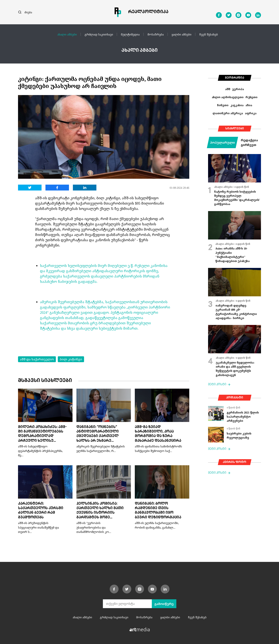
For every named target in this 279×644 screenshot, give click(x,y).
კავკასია (237, 105)
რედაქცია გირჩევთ (249, 142)
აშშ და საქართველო (37, 359)
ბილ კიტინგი (71, 359)
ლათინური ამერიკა (228, 113)
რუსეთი (251, 97)
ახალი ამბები (67, 34)
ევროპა (238, 89)
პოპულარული (222, 142)
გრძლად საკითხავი (99, 34)
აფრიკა (251, 113)
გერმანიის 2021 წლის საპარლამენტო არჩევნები (243, 417)
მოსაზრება (156, 34)
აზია (249, 105)
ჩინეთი (223, 105)
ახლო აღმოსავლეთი (228, 97)
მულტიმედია (130, 34)
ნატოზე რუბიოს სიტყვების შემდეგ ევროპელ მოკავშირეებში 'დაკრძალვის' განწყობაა (237, 198)
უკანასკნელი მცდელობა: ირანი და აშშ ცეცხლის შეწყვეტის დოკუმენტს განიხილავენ (235, 369)
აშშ (228, 89)
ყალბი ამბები (182, 34)
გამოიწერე (164, 604)
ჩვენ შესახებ (209, 34)
